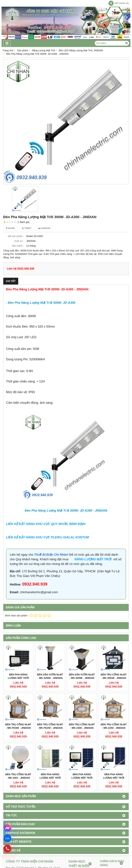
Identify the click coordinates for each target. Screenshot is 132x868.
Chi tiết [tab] (11, 281)
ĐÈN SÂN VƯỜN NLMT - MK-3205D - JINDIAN (50, 676)
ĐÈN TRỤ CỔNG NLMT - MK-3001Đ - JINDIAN (114, 676)
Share (10, 228)
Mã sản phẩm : (16, 236)
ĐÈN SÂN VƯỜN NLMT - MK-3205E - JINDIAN (82, 676)
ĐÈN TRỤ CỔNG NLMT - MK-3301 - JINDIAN (18, 776)
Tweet (27, 228)
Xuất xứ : (19, 241)
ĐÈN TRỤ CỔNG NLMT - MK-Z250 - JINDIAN (114, 726)
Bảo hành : (18, 246)
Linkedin (44, 228)
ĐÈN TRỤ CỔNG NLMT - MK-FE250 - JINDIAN (50, 726)
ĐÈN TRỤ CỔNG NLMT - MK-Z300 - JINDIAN (82, 726)
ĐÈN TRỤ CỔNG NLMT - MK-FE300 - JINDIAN (18, 726)
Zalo (7, 838)
